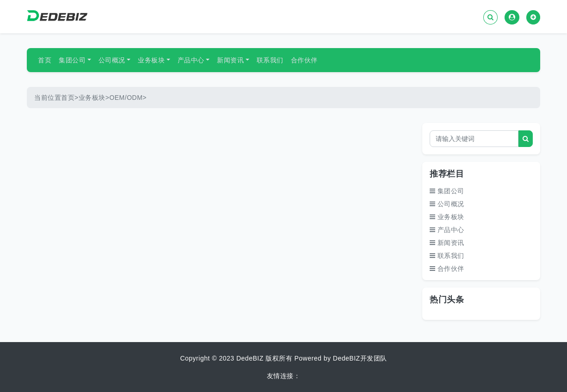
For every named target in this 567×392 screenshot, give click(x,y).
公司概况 (112, 60)
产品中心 (191, 60)
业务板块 (151, 60)
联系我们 (270, 60)
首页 (45, 60)
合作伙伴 (304, 60)
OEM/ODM (126, 98)
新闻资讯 (230, 60)
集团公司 (72, 60)
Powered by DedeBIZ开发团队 (341, 358)
